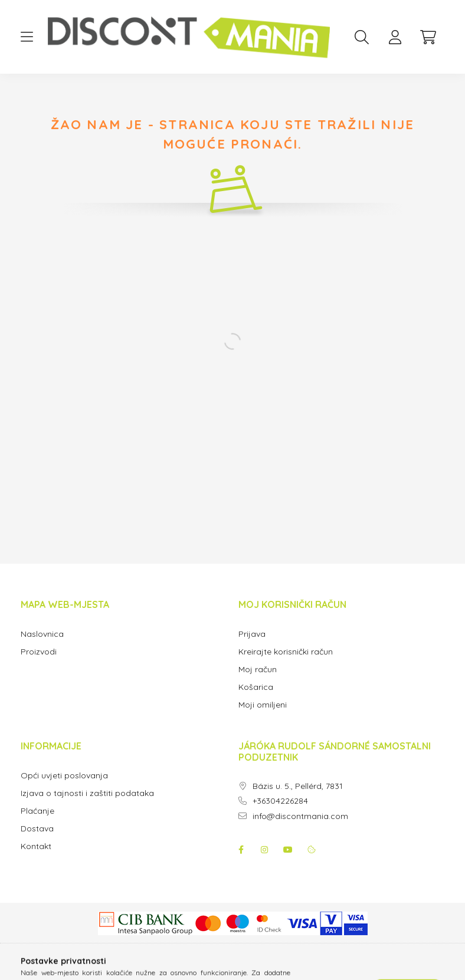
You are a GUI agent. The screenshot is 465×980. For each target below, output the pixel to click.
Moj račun (258, 670)
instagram (264, 850)
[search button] (362, 37)
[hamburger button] (27, 37)
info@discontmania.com (300, 816)
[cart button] (428, 37)
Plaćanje (37, 811)
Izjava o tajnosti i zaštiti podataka (87, 793)
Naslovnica (42, 634)
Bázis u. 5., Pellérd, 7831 (298, 786)
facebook (241, 850)
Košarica (256, 687)
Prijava (252, 634)
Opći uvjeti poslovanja (64, 776)
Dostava (37, 829)
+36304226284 (280, 801)
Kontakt (36, 846)
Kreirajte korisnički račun (286, 652)
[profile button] (395, 37)
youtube (288, 850)
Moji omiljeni (263, 705)
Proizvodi (39, 652)
